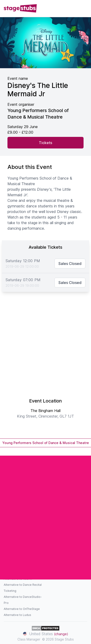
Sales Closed (70, 264)
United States (46, 634)
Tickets (45, 143)
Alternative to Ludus (17, 615)
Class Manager (29, 639)
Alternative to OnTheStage (22, 609)
